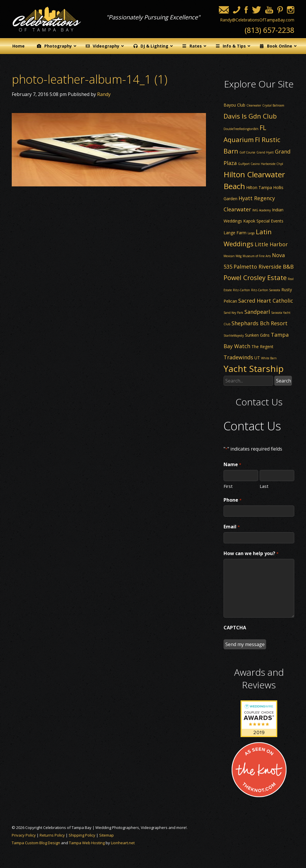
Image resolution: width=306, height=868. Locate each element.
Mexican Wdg (233, 256)
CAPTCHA (235, 628)
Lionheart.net (123, 843)
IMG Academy (262, 210)
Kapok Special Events (263, 221)
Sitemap (106, 835)
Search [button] (284, 381)
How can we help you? (251, 554)
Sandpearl (257, 312)
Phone (232, 500)
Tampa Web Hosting (87, 843)
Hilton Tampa (259, 187)
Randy (104, 94)
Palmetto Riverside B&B (264, 267)
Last (264, 486)
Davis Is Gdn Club (250, 116)
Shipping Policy (82, 835)
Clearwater (254, 105)
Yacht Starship (254, 369)
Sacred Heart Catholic (266, 301)
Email (231, 527)
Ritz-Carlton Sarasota (266, 290)
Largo (251, 233)
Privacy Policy (24, 835)
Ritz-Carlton (241, 290)
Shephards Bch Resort (259, 323)
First (228, 486)
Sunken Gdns (257, 335)
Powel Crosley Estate (255, 277)
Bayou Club (234, 105)
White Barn (269, 358)
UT (257, 358)
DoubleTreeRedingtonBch (241, 129)
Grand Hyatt (265, 152)
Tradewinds (238, 357)
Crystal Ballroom (273, 105)
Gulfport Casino (249, 164)
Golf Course (247, 152)
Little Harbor (271, 244)
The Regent (262, 347)
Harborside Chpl (272, 164)
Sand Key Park (233, 313)
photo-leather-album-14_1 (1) (90, 79)
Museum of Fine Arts (257, 256)
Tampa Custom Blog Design (36, 843)
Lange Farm (235, 233)
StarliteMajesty (234, 336)
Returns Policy (52, 835)
